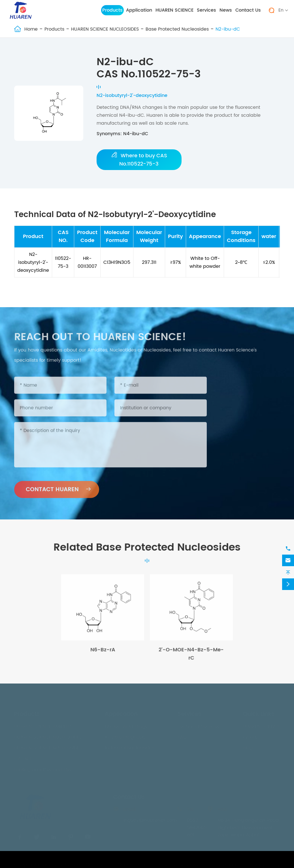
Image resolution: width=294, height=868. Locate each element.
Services (206, 10)
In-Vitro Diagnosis (125, 736)
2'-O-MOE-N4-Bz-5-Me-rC (191, 657)
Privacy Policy (264, 863)
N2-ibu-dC (228, 29)
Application (139, 10)
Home (31, 29)
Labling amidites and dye (43, 768)
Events (250, 736)
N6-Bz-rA (103, 652)
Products (112, 10)
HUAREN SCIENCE (174, 10)
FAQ (182, 736)
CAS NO (23, 757)
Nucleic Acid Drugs (126, 725)
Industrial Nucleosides (130, 746)
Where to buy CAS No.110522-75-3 (139, 160)
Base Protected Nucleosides (177, 29)
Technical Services (199, 725)
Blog (248, 746)
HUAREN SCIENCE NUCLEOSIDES (105, 29)
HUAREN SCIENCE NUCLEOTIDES (48, 736)
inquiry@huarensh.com (150, 819)
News (226, 10)
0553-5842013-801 (197, 826)
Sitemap (227, 863)
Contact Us (248, 10)
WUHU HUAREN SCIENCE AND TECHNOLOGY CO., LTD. (100, 863)
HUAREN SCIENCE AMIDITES (43, 725)
